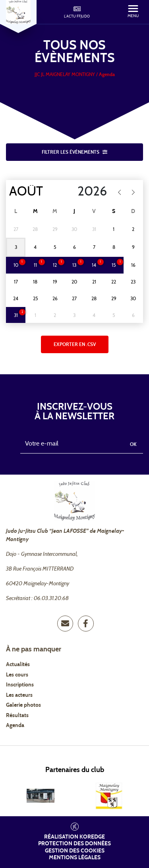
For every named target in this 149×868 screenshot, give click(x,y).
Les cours (17, 675)
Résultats (17, 716)
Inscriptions (20, 685)
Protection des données (74, 844)
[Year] (87, 192)
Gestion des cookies (75, 851)
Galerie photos (23, 705)
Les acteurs (19, 695)
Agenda (15, 725)
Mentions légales (75, 858)
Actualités (18, 665)
